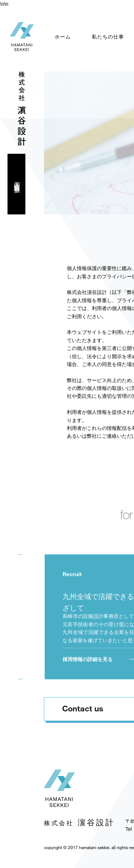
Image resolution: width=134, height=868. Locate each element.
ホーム (63, 37)
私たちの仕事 (108, 37)
